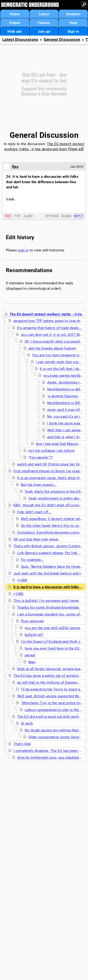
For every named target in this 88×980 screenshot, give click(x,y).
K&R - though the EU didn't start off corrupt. (49, 505)
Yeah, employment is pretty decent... (58, 498)
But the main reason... (39, 485)
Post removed (32, 621)
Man (32, 662)
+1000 (22, 580)
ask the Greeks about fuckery (52, 348)
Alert (28, 216)
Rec (8, 216)
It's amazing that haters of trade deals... (50, 328)
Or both (27, 723)
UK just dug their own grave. (36, 539)
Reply (79, 216)
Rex (15, 167)
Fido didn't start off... (34, 512)
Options (52, 216)
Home (15, 14)
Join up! (44, 32)
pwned (30, 655)
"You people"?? (40, 457)
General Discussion (62, 40)
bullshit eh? (34, 635)
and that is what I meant (67, 437)
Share (66, 216)
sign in (23, 250)
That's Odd (22, 744)
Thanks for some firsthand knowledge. (49, 607)
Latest (44, 14)
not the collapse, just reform (52, 451)
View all (76, 149)
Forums (44, 23)
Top (17, 216)
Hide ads (15, 32)
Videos (15, 23)
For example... (32, 560)
